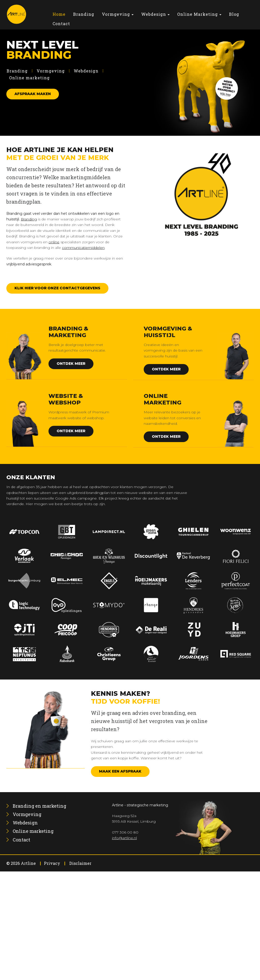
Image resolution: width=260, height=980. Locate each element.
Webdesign (86, 71)
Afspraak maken (33, 94)
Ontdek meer (71, 364)
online (54, 242)
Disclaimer (80, 863)
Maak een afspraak (120, 771)
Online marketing (29, 78)
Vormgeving (51, 71)
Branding (17, 71)
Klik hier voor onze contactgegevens (57, 288)
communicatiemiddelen (83, 248)
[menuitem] (59, 14)
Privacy (52, 863)
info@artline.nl (124, 838)
